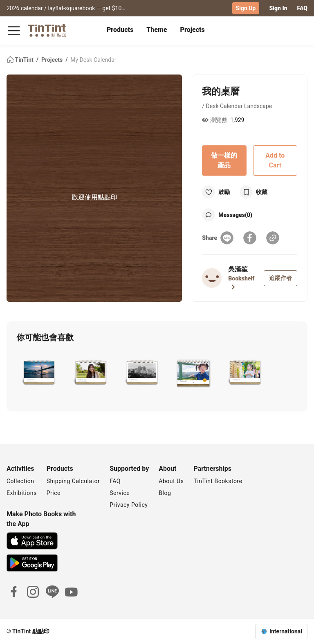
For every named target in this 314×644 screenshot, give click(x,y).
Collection (20, 481)
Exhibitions (22, 493)
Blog (165, 493)
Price (54, 493)
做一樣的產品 (224, 160)
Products (120, 30)
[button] (39, 373)
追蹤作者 (280, 278)
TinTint (21, 60)
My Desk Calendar (93, 60)
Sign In (278, 8)
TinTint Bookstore (218, 481)
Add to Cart (275, 160)
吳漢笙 (238, 269)
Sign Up (246, 8)
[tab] (120, 31)
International (286, 631)
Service (120, 493)
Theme (157, 30)
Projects (193, 30)
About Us (171, 481)
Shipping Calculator (73, 481)
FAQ (302, 8)
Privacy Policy (129, 505)
